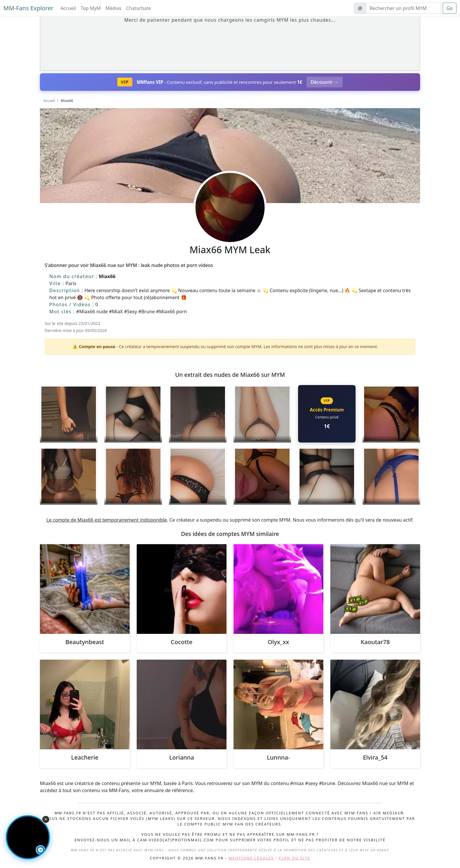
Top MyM (91, 8)
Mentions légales (251, 858)
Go (450, 8)
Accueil (68, 8)
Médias (114, 8)
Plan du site (294, 858)
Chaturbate (139, 8)
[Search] (403, 8)
